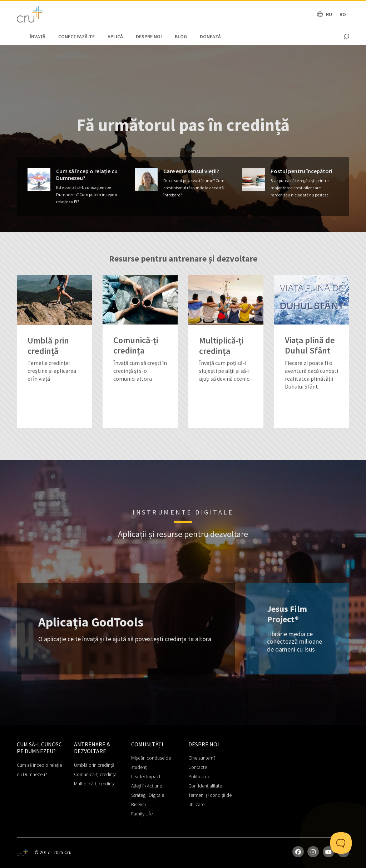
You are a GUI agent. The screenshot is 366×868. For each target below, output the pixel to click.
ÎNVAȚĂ (38, 36)
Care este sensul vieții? (191, 171)
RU (329, 14)
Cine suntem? (202, 758)
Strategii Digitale (148, 795)
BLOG (181, 36)
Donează (210, 36)
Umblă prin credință (48, 346)
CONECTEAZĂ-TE (76, 36)
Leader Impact (146, 776)
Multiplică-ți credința (221, 346)
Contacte (198, 767)
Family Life (142, 814)
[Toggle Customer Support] (341, 843)
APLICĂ (115, 36)
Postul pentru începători (301, 171)
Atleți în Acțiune (147, 786)
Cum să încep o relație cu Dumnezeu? (87, 175)
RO (343, 14)
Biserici (139, 804)
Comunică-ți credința (136, 346)
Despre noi (149, 36)
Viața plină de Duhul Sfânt (310, 346)
